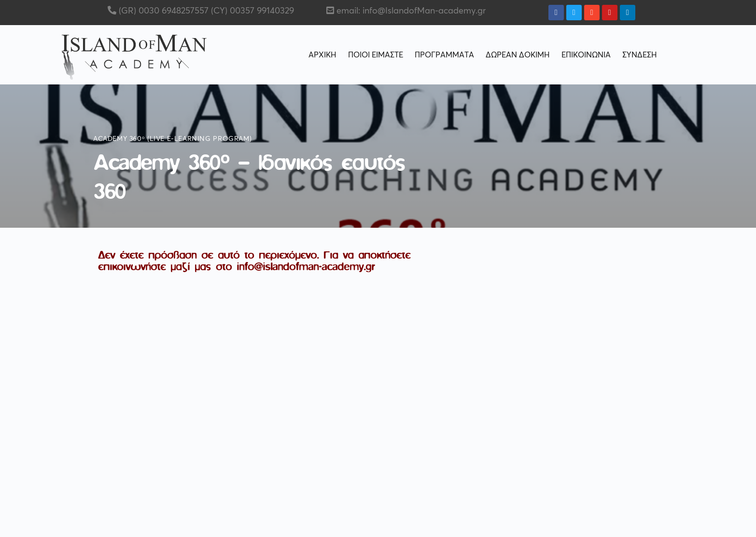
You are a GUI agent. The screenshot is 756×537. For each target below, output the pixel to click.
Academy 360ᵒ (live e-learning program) (172, 139)
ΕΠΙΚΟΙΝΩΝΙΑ (586, 55)
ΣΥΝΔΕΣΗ (640, 55)
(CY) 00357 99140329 (251, 11)
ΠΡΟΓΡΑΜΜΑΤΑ (444, 55)
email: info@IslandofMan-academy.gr (411, 11)
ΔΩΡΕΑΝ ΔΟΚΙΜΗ (518, 55)
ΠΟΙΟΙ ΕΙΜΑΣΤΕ (376, 55)
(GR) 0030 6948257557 (162, 11)
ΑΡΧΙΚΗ (322, 55)
